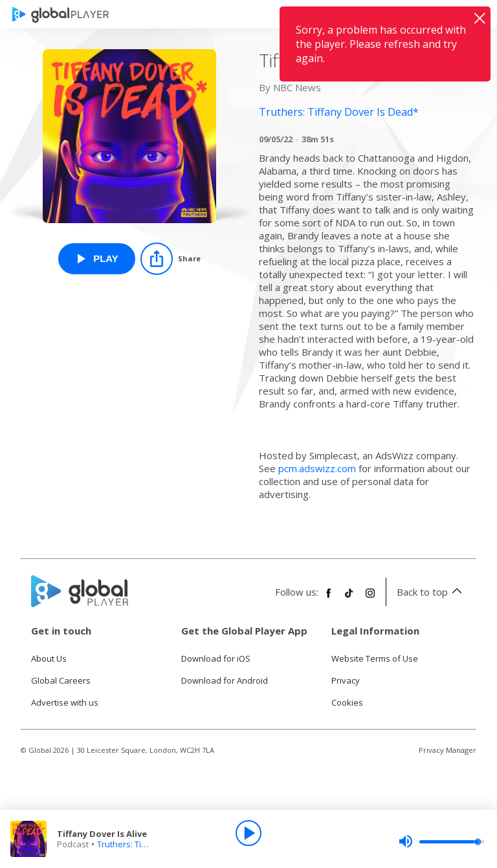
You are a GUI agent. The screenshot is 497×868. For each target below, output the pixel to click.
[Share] (171, 259)
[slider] (441, 841)
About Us (49, 658)
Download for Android (225, 680)
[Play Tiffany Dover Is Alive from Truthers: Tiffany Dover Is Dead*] (97, 259)
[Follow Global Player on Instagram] (370, 598)
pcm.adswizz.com (317, 468)
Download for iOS (216, 658)
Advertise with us (65, 702)
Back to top (431, 592)
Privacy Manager (447, 750)
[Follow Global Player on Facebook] (329, 598)
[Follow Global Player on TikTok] (349, 598)
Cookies (347, 702)
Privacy (346, 680)
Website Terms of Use (375, 658)
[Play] (248, 833)
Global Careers (61, 680)
